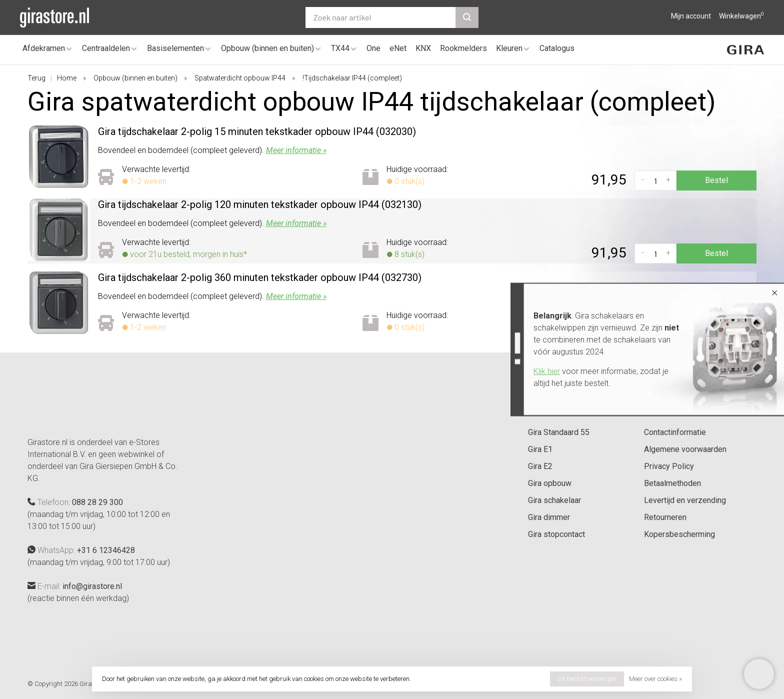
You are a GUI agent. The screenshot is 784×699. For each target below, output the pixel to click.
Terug (36, 78)
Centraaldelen (106, 48)
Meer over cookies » (655, 679)
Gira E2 (540, 466)
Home (67, 78)
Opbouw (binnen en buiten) (267, 48)
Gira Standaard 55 (559, 432)
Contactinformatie (675, 432)
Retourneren (665, 517)
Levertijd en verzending (685, 500)
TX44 (340, 48)
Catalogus (557, 48)
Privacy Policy (669, 466)
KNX (423, 48)
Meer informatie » (296, 150)
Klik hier (547, 371)
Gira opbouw (550, 483)
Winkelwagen (741, 16)
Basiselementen (175, 48)
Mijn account (691, 16)
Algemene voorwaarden (685, 449)
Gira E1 (540, 449)
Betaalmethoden (672, 483)
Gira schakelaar (554, 500)
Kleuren (509, 48)
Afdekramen (44, 48)
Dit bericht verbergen (587, 679)
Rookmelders (463, 48)
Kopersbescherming (679, 534)
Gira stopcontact (556, 534)
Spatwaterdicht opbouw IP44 (240, 78)
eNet (398, 48)
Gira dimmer (549, 517)
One (373, 48)
